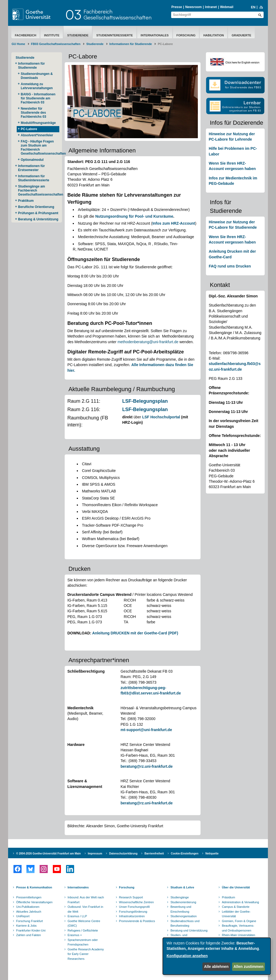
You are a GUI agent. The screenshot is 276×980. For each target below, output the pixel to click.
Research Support (131, 897)
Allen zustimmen (248, 967)
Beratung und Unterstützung (189, 930)
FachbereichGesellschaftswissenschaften (118, 14)
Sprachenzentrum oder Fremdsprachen (83, 942)
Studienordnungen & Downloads (37, 76)
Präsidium (228, 897)
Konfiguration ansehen (187, 956)
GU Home (18, 44)
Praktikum (26, 201)
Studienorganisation (183, 916)
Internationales (155, 35)
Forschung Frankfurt (30, 921)
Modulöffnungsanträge (38, 123)
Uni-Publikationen (28, 907)
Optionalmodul (32, 160)
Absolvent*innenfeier (37, 135)
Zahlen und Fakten (29, 935)
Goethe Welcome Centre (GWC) (84, 923)
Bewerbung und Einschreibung (181, 909)
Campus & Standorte (236, 907)
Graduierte (241, 35)
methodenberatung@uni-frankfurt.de (148, 342)
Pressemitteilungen (29, 897)
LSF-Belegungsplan (145, 401)
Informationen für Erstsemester (31, 168)
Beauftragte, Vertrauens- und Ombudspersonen (238, 928)
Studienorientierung (183, 902)
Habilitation (213, 35)
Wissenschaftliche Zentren (137, 902)
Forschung (186, 35)
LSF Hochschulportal (161, 417)
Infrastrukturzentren (132, 916)
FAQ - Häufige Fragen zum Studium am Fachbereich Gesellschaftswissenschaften (40, 147)
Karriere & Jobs (26, 926)
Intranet (211, 7)
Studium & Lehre (182, 887)
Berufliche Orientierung (36, 207)
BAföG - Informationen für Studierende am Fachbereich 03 (38, 98)
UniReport (23, 916)
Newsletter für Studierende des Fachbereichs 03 (33, 113)
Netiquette (212, 854)
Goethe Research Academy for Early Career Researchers (86, 954)
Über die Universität (236, 887)
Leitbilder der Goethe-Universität (236, 914)
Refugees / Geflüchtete (83, 930)
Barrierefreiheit (154, 854)
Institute (52, 35)
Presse (177, 7)
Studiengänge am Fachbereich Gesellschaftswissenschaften (39, 190)
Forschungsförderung (133, 912)
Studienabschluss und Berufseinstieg (185, 923)
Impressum (95, 854)
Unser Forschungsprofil (134, 907)
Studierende (78, 35)
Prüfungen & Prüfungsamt (38, 213)
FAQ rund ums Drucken (230, 266)
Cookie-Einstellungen (185, 854)
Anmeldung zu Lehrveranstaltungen (37, 86)
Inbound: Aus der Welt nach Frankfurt (86, 900)
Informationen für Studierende (131, 44)
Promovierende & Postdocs (137, 921)
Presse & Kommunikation (34, 887)
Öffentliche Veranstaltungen (34, 902)
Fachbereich (25, 35)
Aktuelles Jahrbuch (29, 912)
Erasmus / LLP (77, 916)
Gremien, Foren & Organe (239, 921)
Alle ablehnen (216, 967)
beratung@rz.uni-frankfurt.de (146, 766)
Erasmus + (75, 935)
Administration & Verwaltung (240, 902)
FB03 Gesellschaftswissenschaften (56, 44)
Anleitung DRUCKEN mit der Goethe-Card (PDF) (135, 633)
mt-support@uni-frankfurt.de (146, 730)
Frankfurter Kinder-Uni (31, 930)
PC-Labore (29, 129)
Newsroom (193, 7)
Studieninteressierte (115, 35)
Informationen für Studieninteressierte (34, 178)
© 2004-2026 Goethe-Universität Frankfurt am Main (49, 854)
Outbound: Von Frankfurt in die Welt (85, 909)
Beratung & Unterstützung (38, 219)
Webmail (227, 7)
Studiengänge (180, 897)
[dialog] (217, 956)
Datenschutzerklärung (123, 854)
